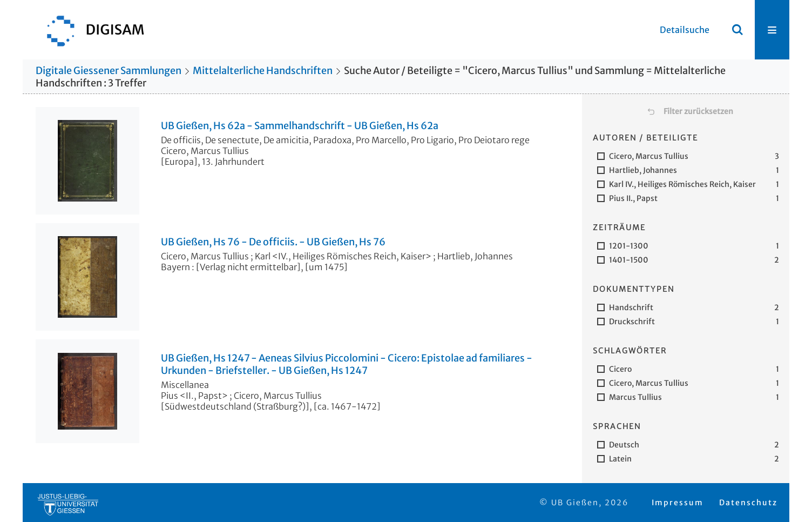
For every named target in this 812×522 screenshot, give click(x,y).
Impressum (678, 503)
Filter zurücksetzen (698, 111)
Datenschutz (748, 503)
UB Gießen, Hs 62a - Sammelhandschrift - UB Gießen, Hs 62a (300, 126)
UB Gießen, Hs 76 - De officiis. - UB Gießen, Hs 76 (273, 242)
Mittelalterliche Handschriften (263, 71)
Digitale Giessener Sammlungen (109, 71)
